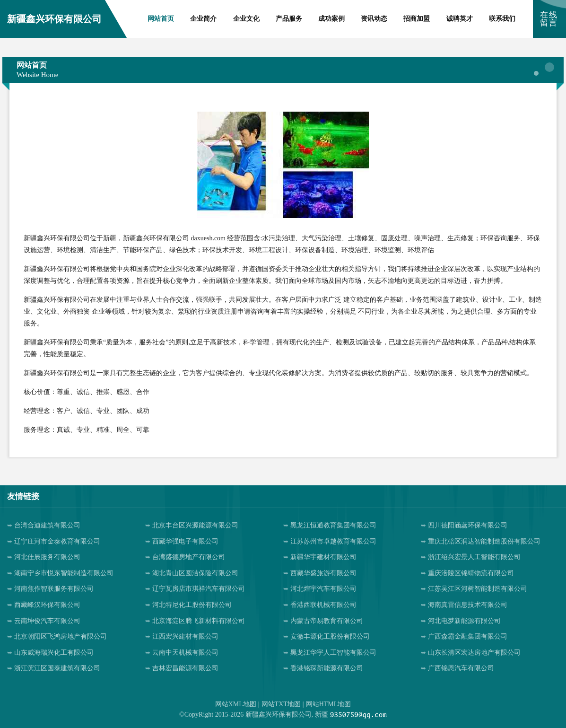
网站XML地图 (236, 704)
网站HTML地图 (329, 704)
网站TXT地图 (281, 704)
